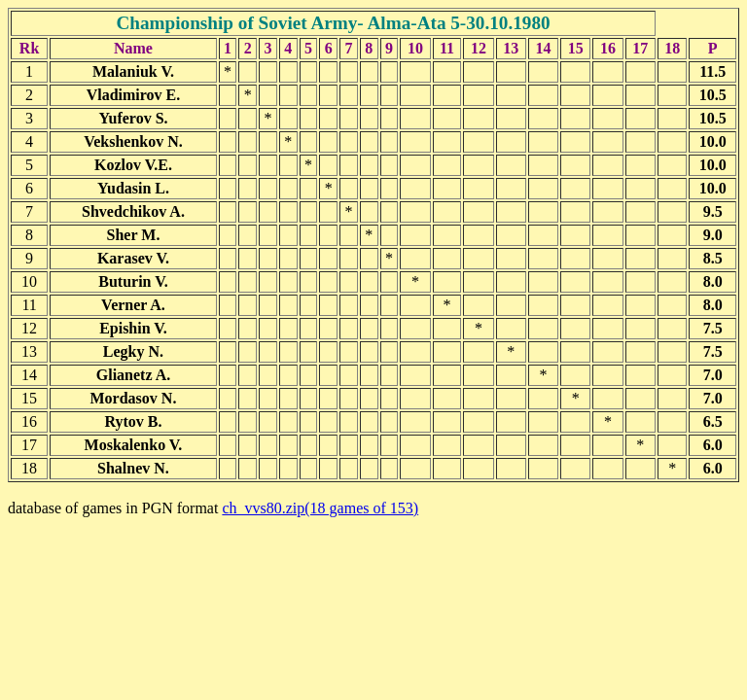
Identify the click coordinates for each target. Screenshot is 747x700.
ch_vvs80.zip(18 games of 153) (320, 508)
